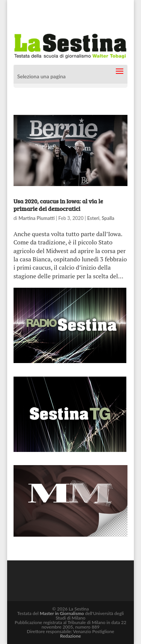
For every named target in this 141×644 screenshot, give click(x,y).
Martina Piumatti (36, 218)
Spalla (108, 218)
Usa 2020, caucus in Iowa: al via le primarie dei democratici (58, 204)
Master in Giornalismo (62, 613)
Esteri (93, 218)
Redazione (70, 636)
